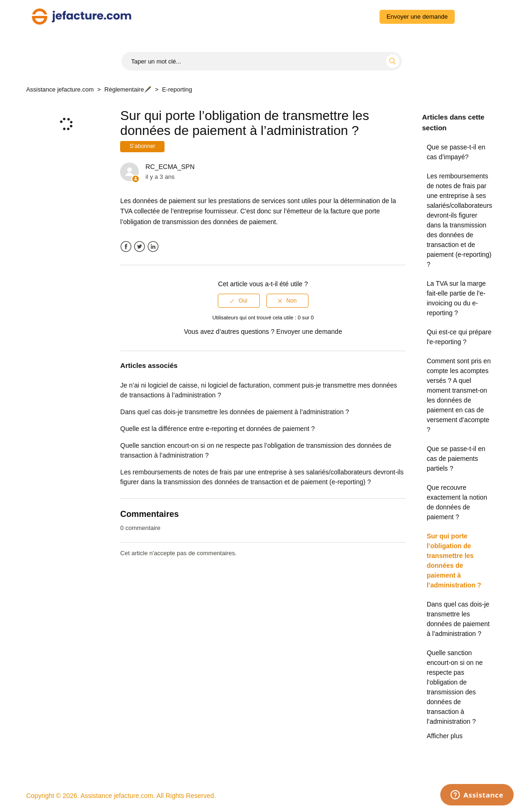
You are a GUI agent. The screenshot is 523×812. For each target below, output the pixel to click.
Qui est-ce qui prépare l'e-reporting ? (459, 337)
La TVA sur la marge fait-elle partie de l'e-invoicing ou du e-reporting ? (456, 298)
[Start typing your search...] (262, 61)
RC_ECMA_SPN (170, 167)
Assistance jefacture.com (60, 89)
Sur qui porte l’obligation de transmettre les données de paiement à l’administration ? (454, 561)
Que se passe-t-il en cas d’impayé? (456, 152)
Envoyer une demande (417, 17)
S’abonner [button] (142, 146)
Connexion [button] (478, 16)
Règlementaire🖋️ (128, 89)
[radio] (239, 301)
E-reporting (177, 89)
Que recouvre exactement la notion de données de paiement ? (457, 502)
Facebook (126, 247)
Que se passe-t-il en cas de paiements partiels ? (456, 459)
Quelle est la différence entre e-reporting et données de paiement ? (217, 429)
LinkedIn (153, 247)
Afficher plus (445, 736)
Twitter (140, 247)
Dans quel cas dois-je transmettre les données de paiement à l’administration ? (458, 619)
